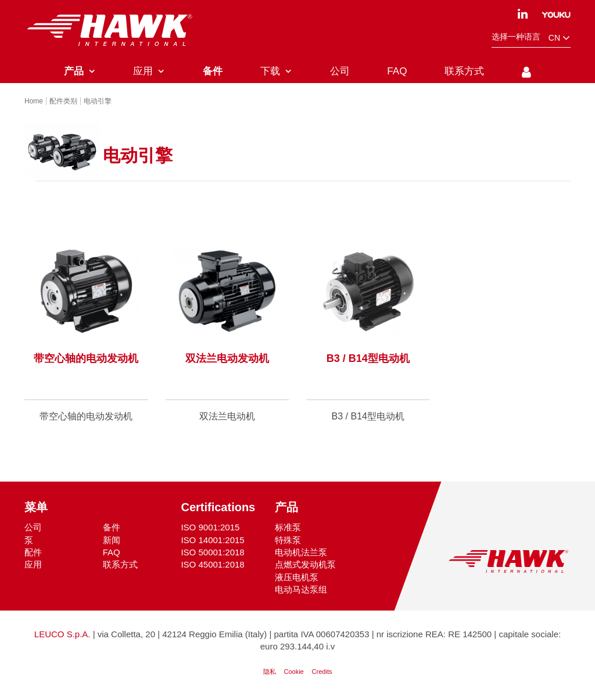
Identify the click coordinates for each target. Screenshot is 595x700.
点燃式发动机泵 (305, 564)
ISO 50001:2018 (212, 552)
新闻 (112, 540)
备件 (112, 527)
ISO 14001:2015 (212, 540)
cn (560, 38)
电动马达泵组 (301, 589)
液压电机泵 (297, 577)
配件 (33, 552)
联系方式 (120, 564)
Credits (322, 672)
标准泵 (288, 527)
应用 (33, 564)
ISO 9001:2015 (210, 527)
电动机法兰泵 (301, 552)
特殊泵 (288, 540)
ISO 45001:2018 (212, 564)
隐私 (270, 672)
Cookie (293, 672)
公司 (33, 527)
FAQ (112, 552)
